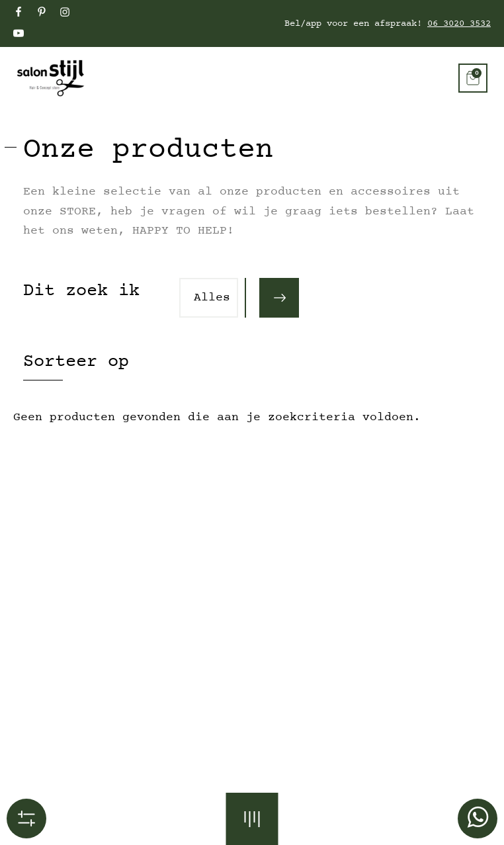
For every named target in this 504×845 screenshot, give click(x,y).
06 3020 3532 (459, 23)
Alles (212, 298)
